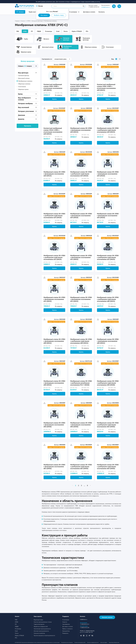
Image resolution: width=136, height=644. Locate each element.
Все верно (44, 15)
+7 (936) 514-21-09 (85, 627)
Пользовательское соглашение (67, 642)
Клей (16, 631)
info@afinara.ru (106, 7)
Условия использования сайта (80, 642)
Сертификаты (66, 624)
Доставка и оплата (68, 626)
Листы (17, 633)
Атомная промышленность (41, 631)
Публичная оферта (104, 642)
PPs (16, 638)
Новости (65, 622)
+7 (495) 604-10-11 (85, 624)
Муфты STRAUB (19, 635)
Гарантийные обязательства (114, 642)
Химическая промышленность (42, 629)
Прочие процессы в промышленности (44, 635)
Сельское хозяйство (39, 633)
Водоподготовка (38, 620)
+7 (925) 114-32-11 (94, 7)
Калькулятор (66, 631)
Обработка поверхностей (41, 626)
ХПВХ (17, 622)
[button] (39, 6)
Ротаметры (18, 629)
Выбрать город (59, 15)
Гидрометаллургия (39, 624)
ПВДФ (17, 626)
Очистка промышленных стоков (43, 622)
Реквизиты (65, 633)
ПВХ (16, 620)
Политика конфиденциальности (93, 642)
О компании (66, 620)
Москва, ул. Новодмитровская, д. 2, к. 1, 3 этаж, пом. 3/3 (87, 631)
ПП (16, 624)
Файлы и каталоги (67, 629)
